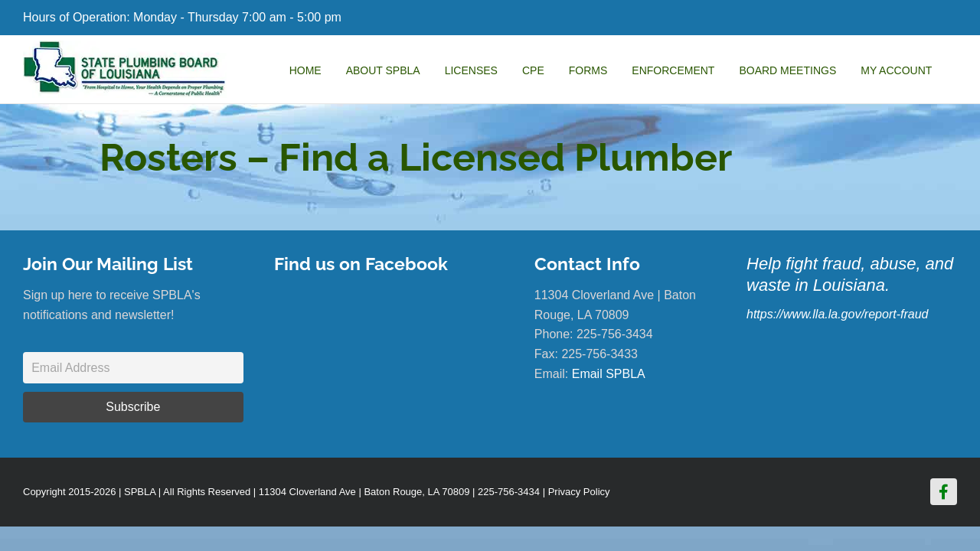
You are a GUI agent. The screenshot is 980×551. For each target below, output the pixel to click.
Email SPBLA (609, 374)
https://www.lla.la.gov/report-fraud (837, 314)
